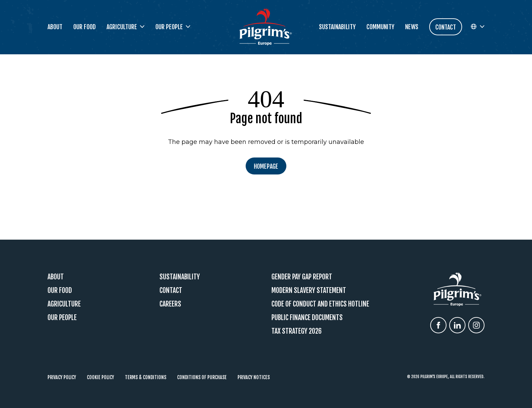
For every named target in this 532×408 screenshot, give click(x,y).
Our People (62, 318)
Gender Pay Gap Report (302, 277)
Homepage (266, 166)
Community (380, 27)
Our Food (84, 27)
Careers (170, 304)
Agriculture (64, 304)
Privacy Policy (62, 377)
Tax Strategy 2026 (297, 331)
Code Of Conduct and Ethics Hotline (320, 304)
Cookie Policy (100, 377)
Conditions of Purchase (202, 377)
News (412, 27)
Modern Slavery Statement (309, 290)
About (55, 27)
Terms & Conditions (146, 377)
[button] (477, 27)
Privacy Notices (254, 377)
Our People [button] (173, 27)
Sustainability (337, 27)
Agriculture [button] (126, 27)
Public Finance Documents (307, 318)
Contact (171, 290)
